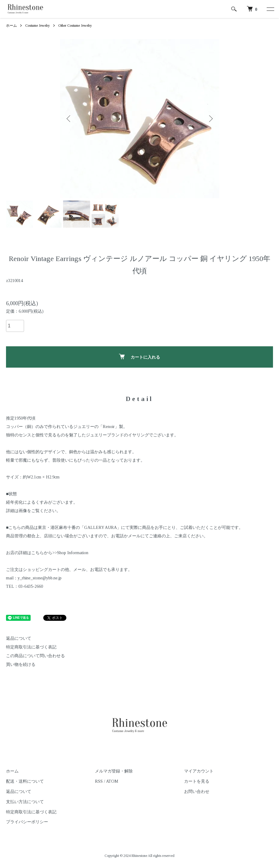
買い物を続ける (21, 665)
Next (210, 119)
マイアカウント (199, 771)
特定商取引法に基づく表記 (31, 647)
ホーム (11, 26)
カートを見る (197, 781)
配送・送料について (25, 781)
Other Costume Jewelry (75, 26)
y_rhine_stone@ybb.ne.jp (40, 578)
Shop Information (73, 553)
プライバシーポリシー (27, 822)
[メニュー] (270, 9)
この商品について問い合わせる (35, 656)
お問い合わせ (197, 792)
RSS (99, 781)
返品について (19, 638)
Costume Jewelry (38, 26)
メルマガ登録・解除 (114, 771)
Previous (69, 119)
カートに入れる (139, 357)
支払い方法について (25, 802)
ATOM (112, 781)
